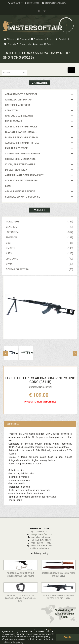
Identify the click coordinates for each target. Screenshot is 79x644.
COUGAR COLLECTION (39, 269)
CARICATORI (12, 111)
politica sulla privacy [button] (13, 642)
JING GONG (39, 259)
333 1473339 (32, 3)
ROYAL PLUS (39, 222)
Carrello (49, 44)
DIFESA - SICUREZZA (16, 170)
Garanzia (10, 44)
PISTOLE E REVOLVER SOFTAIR (21, 138)
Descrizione (13, 424)
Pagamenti (23, 39)
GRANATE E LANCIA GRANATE (21, 132)
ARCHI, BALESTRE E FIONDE (20, 191)
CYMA (39, 264)
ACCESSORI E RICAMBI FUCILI (21, 127)
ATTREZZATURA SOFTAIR (19, 100)
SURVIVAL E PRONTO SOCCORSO (23, 197)
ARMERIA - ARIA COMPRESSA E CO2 (24, 175)
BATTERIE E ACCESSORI (18, 105)
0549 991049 (16, 3)
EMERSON (39, 238)
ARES (39, 253)
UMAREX (39, 248)
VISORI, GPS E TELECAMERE (20, 165)
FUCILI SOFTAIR (14, 121)
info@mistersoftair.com (54, 3)
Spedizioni (37, 39)
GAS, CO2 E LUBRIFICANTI (19, 116)
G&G (39, 243)
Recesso (50, 39)
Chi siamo (10, 39)
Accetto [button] (67, 637)
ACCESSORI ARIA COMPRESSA (21, 181)
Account (38, 44)
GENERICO (39, 227)
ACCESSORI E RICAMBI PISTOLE (22, 143)
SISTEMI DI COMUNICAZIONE (21, 159)
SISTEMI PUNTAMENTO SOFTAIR (22, 154)
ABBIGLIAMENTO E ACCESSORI (22, 94)
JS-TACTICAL (39, 232)
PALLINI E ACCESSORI (17, 148)
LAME (8, 186)
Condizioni (62, 39)
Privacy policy (24, 44)
